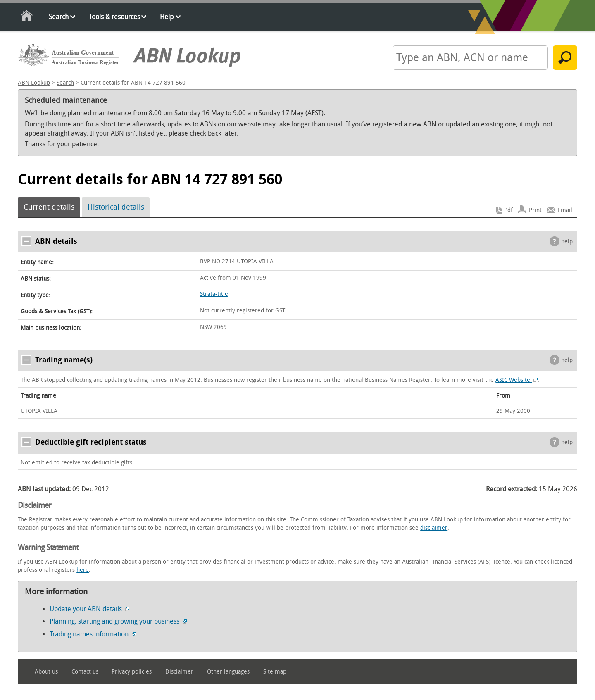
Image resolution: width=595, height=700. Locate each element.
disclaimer (434, 528)
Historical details (116, 207)
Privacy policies (132, 672)
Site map (275, 672)
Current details (49, 207)
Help (167, 17)
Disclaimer (179, 672)
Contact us (85, 672)
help (567, 242)
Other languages (228, 672)
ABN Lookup (34, 83)
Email (565, 210)
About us (46, 672)
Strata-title (214, 294)
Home (27, 17)
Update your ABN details (89, 609)
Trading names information (93, 634)
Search (59, 17)
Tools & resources (114, 17)
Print (535, 210)
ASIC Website (516, 380)
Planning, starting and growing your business (118, 621)
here (83, 570)
